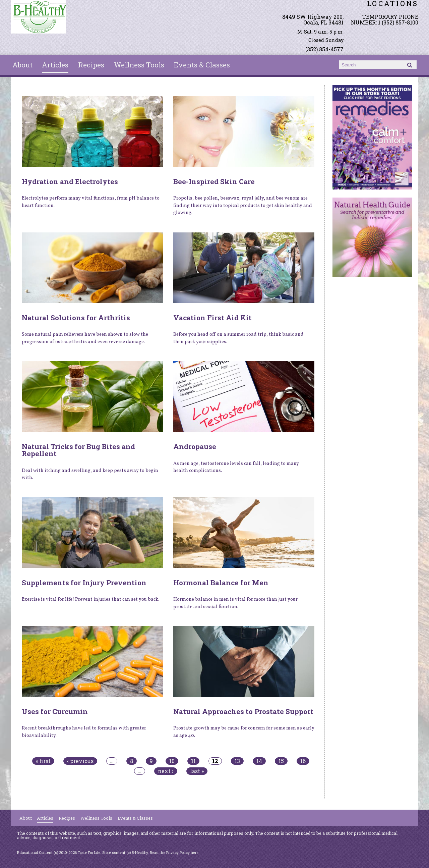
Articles (55, 65)
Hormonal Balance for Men (221, 583)
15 (281, 761)
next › (166, 771)
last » (197, 771)
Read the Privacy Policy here (174, 853)
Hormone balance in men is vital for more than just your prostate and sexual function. (235, 603)
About (22, 65)
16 (303, 761)
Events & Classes (202, 65)
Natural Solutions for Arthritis (76, 318)
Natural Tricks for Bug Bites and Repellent (78, 450)
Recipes (91, 65)
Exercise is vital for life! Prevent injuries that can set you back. (90, 599)
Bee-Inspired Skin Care (214, 181)
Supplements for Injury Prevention (84, 583)
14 (259, 761)
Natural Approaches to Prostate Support (243, 711)
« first (43, 761)
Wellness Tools (139, 65)
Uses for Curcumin (55, 711)
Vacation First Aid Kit (212, 318)
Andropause (195, 446)
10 (172, 761)
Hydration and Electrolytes (70, 181)
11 (193, 761)
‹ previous (80, 761)
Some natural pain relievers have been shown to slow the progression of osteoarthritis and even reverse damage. (85, 338)
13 (237, 761)
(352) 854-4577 (324, 49)
